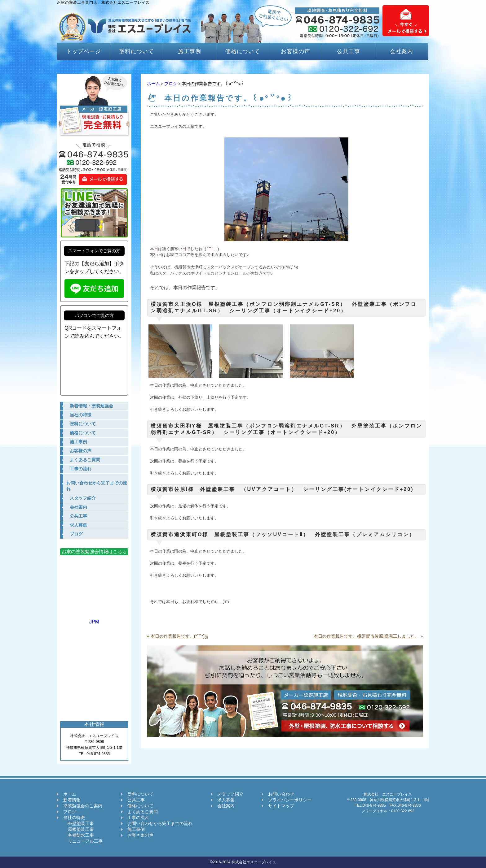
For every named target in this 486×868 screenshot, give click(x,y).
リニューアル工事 (83, 841)
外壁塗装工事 (79, 823)
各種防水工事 (79, 835)
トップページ (84, 51)
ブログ (171, 84)
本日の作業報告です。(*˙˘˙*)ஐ (179, 636)
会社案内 (402, 51)
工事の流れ (138, 818)
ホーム (153, 84)
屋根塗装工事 (79, 829)
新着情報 (72, 800)
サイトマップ (281, 806)
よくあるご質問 (143, 812)
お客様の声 (296, 51)
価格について (243, 51)
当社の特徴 (74, 818)
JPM (94, 619)
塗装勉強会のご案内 (83, 806)
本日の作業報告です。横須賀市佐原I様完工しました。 (366, 636)
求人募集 (226, 800)
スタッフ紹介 (230, 794)
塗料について (137, 51)
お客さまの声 (140, 835)
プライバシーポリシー (290, 800)
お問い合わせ (281, 794)
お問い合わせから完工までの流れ (160, 823)
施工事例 (190, 51)
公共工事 (349, 51)
